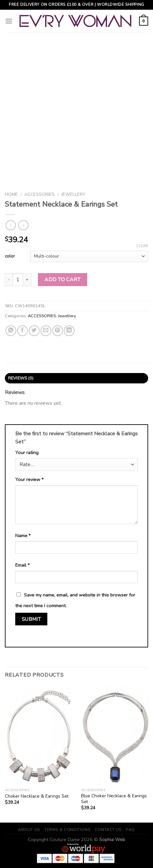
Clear (142, 246)
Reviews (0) (21, 378)
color (10, 256)
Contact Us (108, 830)
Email (22, 565)
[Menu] (9, 21)
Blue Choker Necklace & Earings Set (114, 799)
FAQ (130, 830)
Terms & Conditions (67, 830)
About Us (29, 830)
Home (11, 194)
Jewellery (73, 194)
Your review (29, 479)
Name (23, 536)
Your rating (27, 452)
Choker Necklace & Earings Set (37, 796)
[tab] (76, 378)
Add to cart (62, 280)
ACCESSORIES (40, 194)
